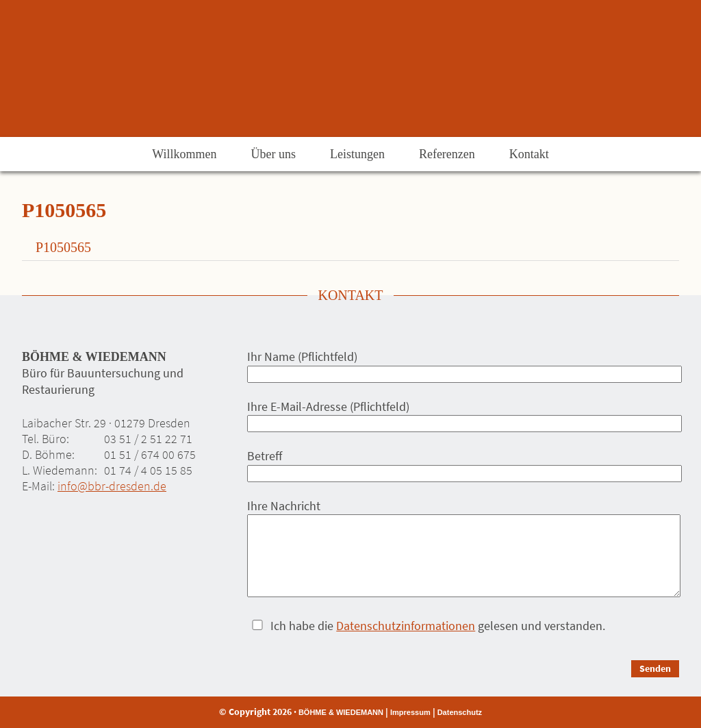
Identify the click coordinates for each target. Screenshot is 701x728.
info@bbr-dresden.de (112, 486)
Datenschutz (460, 712)
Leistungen (357, 154)
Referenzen (447, 154)
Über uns (273, 154)
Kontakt (529, 154)
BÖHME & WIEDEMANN (341, 712)
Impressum (410, 712)
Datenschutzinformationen (406, 626)
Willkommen (184, 154)
